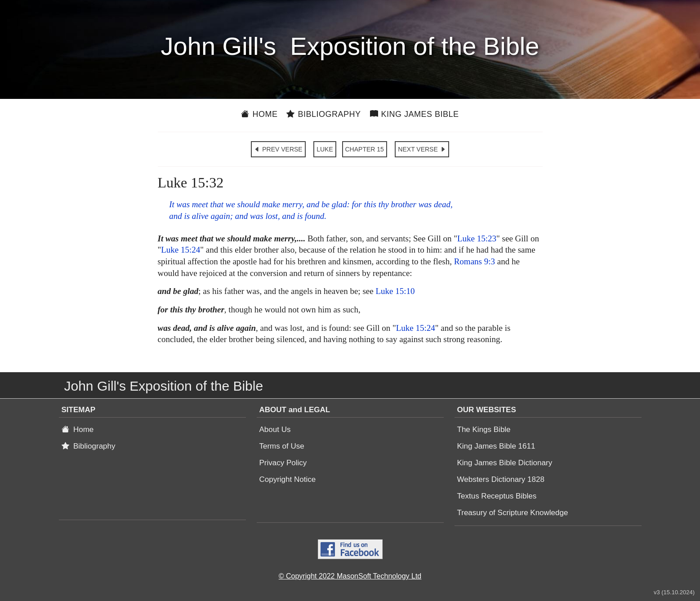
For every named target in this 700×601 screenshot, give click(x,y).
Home (259, 114)
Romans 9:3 (475, 261)
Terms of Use (282, 446)
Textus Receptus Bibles (497, 496)
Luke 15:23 (477, 238)
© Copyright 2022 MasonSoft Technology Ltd (350, 576)
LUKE (325, 149)
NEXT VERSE (422, 149)
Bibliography (323, 114)
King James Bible (415, 114)
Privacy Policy (283, 463)
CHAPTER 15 (365, 149)
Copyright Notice (288, 479)
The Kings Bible (484, 430)
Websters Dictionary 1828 (501, 479)
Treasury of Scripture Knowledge (513, 513)
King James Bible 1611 (496, 446)
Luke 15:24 (181, 250)
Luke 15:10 (395, 291)
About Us (275, 430)
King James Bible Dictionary (505, 463)
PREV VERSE (278, 149)
